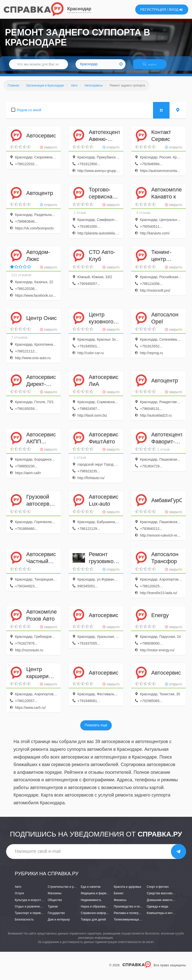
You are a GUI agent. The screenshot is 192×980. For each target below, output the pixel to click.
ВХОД (176, 9)
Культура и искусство (29, 903)
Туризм (53, 910)
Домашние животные (161, 903)
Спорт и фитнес (158, 890)
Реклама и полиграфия (130, 916)
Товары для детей (93, 923)
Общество (55, 903)
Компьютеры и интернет (164, 916)
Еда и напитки (91, 890)
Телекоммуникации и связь (133, 923)
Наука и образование (95, 910)
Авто (18, 890)
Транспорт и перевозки (31, 916)
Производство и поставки (131, 910)
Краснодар (79, 9)
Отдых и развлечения (30, 910)
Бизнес (119, 897)
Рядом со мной (29, 113)
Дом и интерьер (59, 923)
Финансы (120, 903)
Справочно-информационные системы (108, 916)
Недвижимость (91, 903)
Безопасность (24, 923)
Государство (56, 916)
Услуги (19, 897)
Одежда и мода (157, 910)
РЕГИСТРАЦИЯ (153, 9)
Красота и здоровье (127, 890)
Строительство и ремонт (65, 890)
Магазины (55, 897)
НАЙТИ (152, 66)
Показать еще (96, 728)
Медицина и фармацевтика (100, 897)
